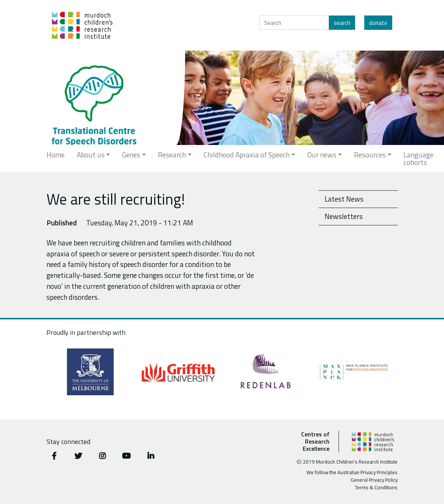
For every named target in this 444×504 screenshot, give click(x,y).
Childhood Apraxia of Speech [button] (247, 155)
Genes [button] (131, 155)
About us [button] (91, 155)
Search (342, 23)
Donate (378, 23)
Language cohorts (418, 158)
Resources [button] (370, 155)
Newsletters (344, 216)
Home (56, 155)
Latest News (344, 199)
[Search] (294, 23)
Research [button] (172, 155)
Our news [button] (322, 155)
